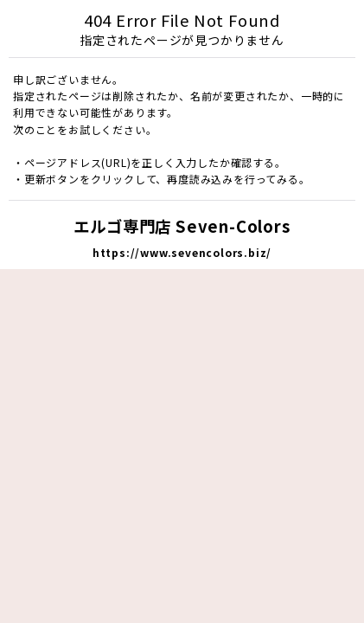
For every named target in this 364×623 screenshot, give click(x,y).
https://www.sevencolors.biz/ (182, 252)
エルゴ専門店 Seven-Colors (182, 226)
